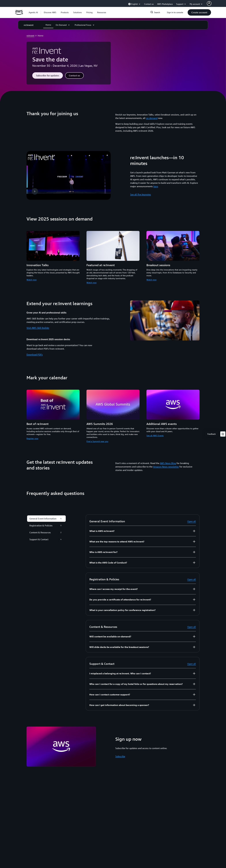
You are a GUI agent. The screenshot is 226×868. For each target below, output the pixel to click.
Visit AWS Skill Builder (38, 326)
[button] (50, 12)
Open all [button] (192, 520)
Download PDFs (35, 353)
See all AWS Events (155, 434)
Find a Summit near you (97, 440)
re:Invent (30, 36)
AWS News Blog (168, 462)
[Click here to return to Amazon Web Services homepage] (19, 14)
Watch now (32, 278)
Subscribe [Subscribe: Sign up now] (120, 755)
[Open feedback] (223, 434)
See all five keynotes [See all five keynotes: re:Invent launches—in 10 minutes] (141, 194)
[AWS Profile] (209, 3)
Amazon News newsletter (166, 465)
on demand (152, 118)
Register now (32, 437)
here (156, 186)
